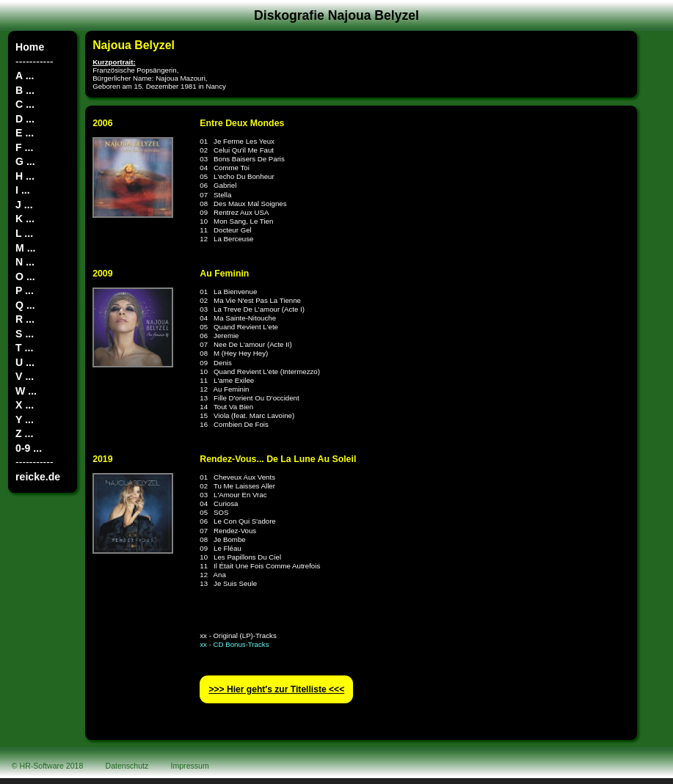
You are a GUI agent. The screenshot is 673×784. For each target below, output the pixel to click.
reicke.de (38, 477)
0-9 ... (29, 448)
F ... (24, 147)
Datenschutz (127, 766)
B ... (25, 90)
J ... (24, 205)
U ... (25, 362)
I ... (23, 190)
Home (30, 47)
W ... (26, 391)
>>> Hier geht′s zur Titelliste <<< (276, 689)
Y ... (25, 420)
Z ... (24, 433)
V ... (25, 376)
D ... (25, 119)
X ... (25, 405)
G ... (25, 161)
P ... (25, 290)
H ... (25, 176)
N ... (25, 262)
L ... (24, 233)
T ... (24, 348)
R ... (25, 319)
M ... (25, 248)
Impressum (190, 766)
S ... (25, 334)
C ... (25, 104)
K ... (25, 219)
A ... (25, 76)
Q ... (25, 305)
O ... (25, 276)
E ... (25, 133)
